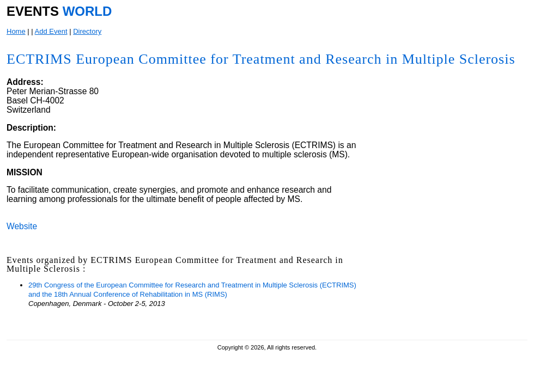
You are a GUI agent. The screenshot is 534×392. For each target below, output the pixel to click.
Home (16, 31)
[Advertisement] (443, 260)
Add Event (51, 31)
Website (22, 226)
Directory (87, 31)
